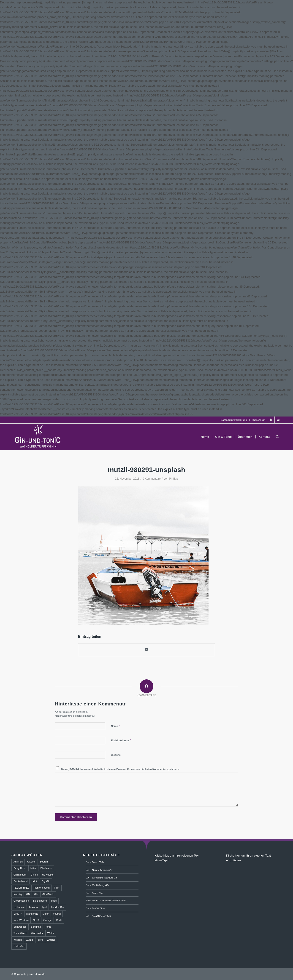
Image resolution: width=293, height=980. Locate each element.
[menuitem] (234, 420)
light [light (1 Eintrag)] (44, 907)
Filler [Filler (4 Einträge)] (57, 888)
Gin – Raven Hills (95, 862)
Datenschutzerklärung (234, 420)
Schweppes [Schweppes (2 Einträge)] (20, 927)
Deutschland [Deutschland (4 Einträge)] (20, 881)
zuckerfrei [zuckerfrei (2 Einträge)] (19, 946)
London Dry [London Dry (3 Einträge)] (58, 907)
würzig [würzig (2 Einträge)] (30, 940)
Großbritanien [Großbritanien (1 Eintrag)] (21, 901)
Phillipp (173, 479)
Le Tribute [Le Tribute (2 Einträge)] (19, 907)
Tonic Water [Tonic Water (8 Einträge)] (20, 933)
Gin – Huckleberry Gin (97, 885)
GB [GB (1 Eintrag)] (28, 894)
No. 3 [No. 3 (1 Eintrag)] (36, 920)
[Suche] (277, 437)
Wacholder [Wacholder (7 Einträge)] (37, 933)
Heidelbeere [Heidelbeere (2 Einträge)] (40, 901)
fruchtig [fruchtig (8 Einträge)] (18, 894)
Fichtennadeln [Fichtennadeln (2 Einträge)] (42, 888)
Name (115, 726)
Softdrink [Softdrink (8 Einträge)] (36, 927)
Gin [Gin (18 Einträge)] (36, 894)
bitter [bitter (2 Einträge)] (33, 868)
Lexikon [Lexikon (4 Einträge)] (33, 907)
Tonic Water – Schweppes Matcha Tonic (106, 900)
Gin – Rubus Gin (94, 893)
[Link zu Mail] (278, 420)
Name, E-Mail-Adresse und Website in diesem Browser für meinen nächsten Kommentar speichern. (121, 769)
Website (116, 755)
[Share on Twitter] (146, 650)
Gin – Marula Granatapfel (99, 870)
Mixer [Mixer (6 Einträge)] (46, 914)
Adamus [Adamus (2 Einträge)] (18, 862)
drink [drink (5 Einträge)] (35, 881)
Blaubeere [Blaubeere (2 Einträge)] (46, 868)
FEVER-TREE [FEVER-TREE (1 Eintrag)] (22, 888)
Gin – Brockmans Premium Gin (102, 878)
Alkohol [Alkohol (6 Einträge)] (31, 862)
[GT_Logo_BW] (38, 437)
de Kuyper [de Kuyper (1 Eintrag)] (48, 875)
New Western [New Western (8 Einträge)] (21, 920)
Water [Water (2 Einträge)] (51, 933)
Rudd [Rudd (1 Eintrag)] (59, 920)
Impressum (259, 420)
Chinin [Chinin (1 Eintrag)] (34, 875)
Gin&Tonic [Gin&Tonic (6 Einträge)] (48, 894)
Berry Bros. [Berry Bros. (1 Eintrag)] (20, 868)
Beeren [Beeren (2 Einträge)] (44, 862)
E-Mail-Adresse (121, 740)
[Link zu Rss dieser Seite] (271, 420)
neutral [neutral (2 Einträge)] (57, 914)
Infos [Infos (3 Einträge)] (54, 901)
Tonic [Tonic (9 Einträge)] (48, 927)
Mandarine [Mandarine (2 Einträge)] (32, 914)
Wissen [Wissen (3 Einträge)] (18, 940)
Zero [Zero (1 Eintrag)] (40, 940)
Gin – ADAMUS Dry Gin (98, 916)
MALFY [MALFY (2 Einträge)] (18, 914)
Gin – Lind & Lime (95, 908)
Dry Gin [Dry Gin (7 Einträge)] (46, 881)
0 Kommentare (152, 479)
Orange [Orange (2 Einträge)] (47, 920)
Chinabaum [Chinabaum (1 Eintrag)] (20, 875)
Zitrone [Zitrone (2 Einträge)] (51, 940)
